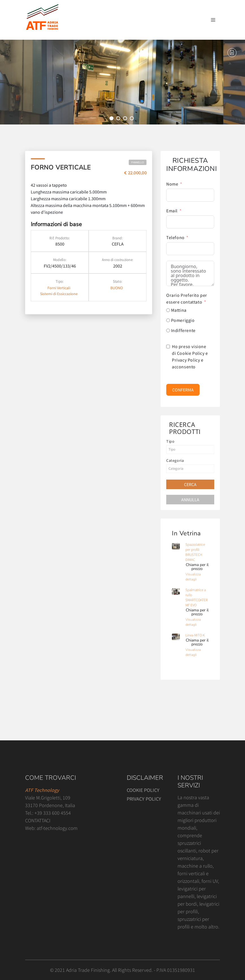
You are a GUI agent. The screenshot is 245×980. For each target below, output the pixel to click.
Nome (172, 184)
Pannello (138, 162)
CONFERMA (183, 390)
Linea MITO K (195, 635)
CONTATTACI (38, 820)
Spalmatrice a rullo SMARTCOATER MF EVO (197, 597)
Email (172, 211)
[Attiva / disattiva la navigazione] (213, 20)
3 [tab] (126, 119)
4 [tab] (133, 119)
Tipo (170, 441)
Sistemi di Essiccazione (59, 294)
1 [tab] (112, 119)
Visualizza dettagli (193, 577)
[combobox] (190, 450)
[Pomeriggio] (168, 320)
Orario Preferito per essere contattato (187, 299)
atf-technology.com (57, 828)
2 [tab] (119, 119)
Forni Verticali (59, 288)
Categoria (175, 460)
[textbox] (190, 449)
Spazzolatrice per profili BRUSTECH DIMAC (195, 552)
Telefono (175, 237)
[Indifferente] (168, 330)
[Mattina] (168, 310)
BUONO (117, 288)
